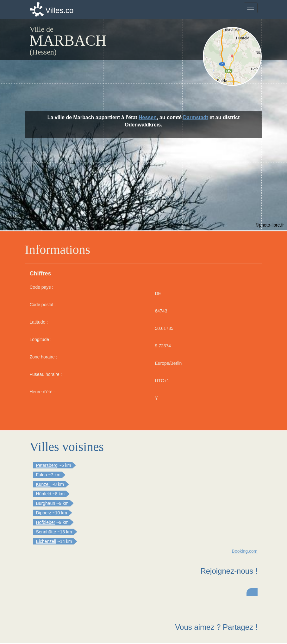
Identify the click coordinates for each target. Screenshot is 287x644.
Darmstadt (196, 117)
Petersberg (47, 465)
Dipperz (44, 513)
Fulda (42, 475)
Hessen (148, 117)
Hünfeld (44, 494)
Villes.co (60, 10)
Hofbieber (46, 522)
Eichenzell (46, 541)
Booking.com (245, 551)
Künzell (43, 484)
